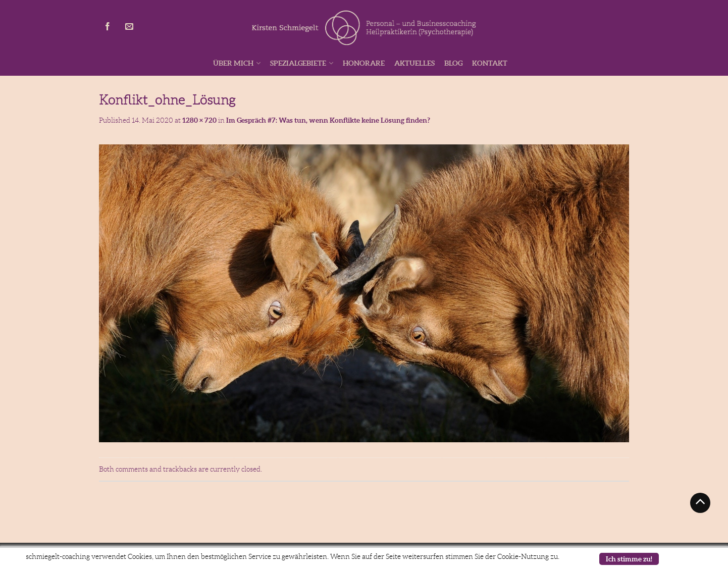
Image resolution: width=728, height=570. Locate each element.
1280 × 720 (199, 120)
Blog (453, 63)
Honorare (364, 63)
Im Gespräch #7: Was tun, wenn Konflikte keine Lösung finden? (328, 120)
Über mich (233, 63)
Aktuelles (414, 63)
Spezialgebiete (298, 63)
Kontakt (490, 63)
